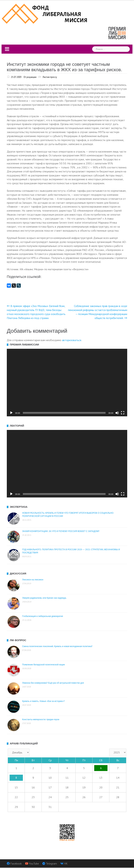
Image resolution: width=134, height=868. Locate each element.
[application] (67, 383)
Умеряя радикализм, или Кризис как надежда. (44, 598)
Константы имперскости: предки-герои (41, 719)
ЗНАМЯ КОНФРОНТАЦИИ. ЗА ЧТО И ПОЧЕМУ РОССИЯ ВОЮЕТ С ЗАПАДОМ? (61, 531)
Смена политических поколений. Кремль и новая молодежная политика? (57, 646)
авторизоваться (72, 340)
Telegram (51, 863)
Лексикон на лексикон (33, 580)
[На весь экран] (123, 413)
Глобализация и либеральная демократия (43, 616)
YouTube (34, 863)
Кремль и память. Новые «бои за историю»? (43, 701)
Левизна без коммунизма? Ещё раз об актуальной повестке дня (53, 683)
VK (66, 863)
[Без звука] (117, 413)
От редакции (30, 77)
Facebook (16, 863)
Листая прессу (50, 77)
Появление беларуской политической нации (44, 665)
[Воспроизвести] (11, 413)
